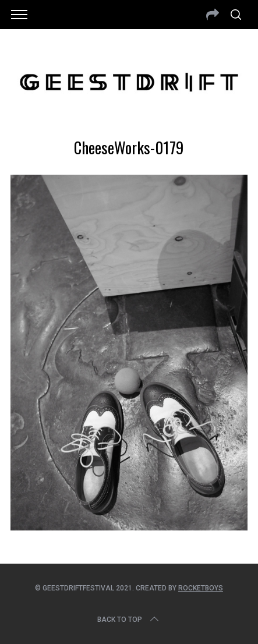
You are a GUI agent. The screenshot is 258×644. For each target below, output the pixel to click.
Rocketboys (201, 588)
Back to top (129, 620)
